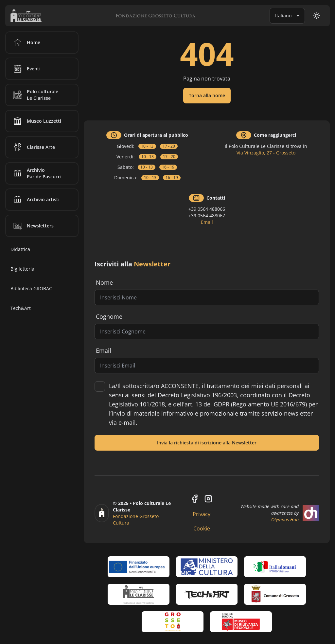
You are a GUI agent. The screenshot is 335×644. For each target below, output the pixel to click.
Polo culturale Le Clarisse (35, 95)
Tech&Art (21, 308)
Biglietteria (22, 269)
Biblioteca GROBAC (31, 288)
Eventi (26, 69)
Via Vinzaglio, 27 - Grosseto (266, 153)
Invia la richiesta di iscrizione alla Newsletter (207, 443)
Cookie (202, 528)
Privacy (202, 514)
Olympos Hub (285, 519)
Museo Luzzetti (36, 121)
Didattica (20, 249)
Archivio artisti (35, 200)
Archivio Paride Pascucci (36, 173)
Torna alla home (207, 95)
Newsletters (32, 226)
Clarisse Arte (33, 147)
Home (26, 43)
